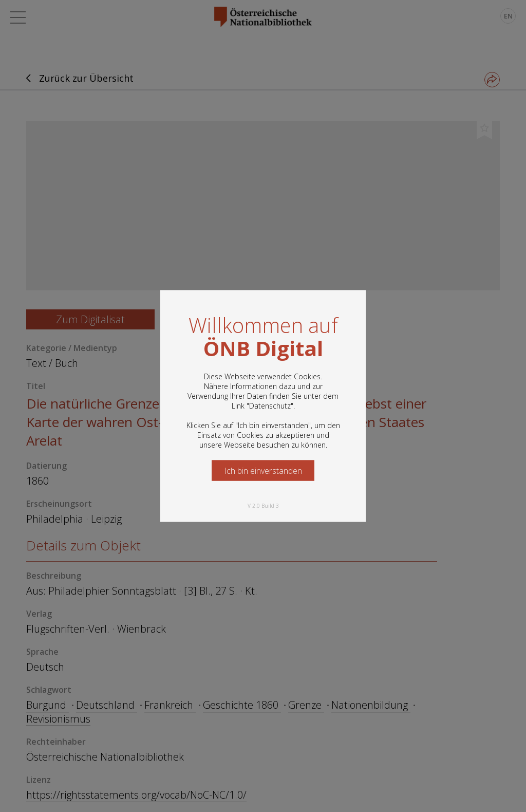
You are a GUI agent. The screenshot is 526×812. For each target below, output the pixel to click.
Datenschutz (270, 406)
